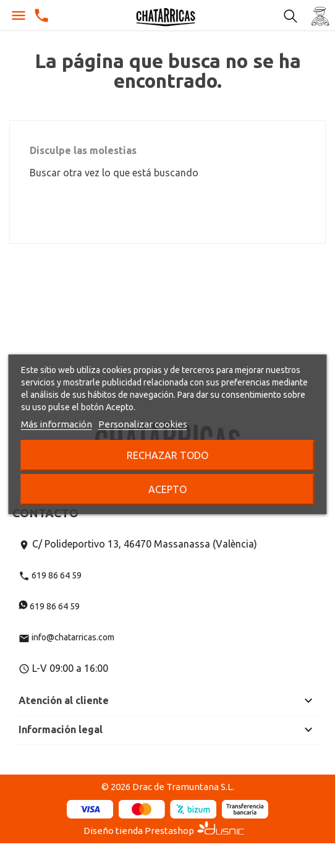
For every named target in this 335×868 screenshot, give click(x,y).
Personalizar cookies (143, 424)
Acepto (167, 489)
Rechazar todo (167, 455)
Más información (57, 424)
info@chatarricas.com (66, 637)
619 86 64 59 (50, 575)
